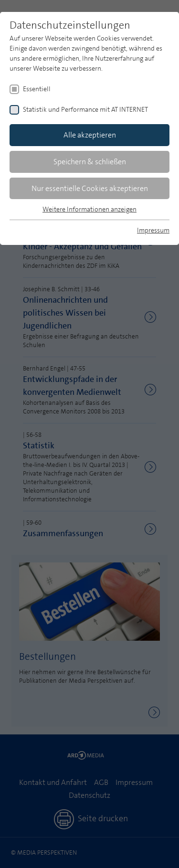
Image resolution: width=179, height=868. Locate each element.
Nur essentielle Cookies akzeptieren (90, 188)
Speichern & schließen (90, 162)
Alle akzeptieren (90, 135)
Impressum (153, 230)
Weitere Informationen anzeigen (89, 209)
